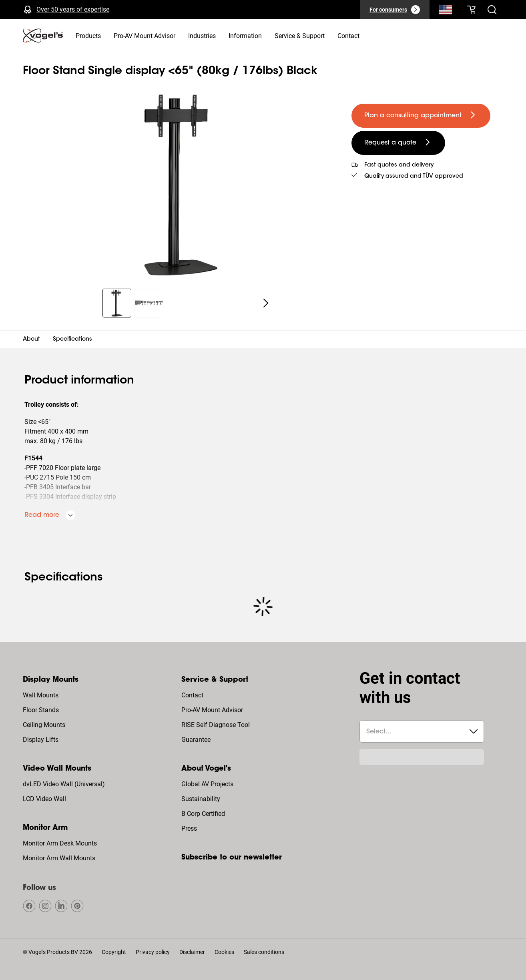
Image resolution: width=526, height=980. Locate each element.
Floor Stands (41, 710)
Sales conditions (264, 952)
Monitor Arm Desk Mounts (60, 843)
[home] (43, 36)
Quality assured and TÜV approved (414, 177)
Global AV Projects (207, 784)
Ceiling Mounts (44, 725)
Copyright (114, 952)
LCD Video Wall (44, 799)
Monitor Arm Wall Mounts (59, 858)
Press (189, 828)
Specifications (72, 339)
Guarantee (196, 740)
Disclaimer (192, 952)
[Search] (446, 11)
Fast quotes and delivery (399, 165)
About (31, 339)
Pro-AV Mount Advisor (212, 710)
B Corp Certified (203, 814)
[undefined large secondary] (398, 143)
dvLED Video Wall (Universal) (64, 784)
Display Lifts (41, 740)
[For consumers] (395, 10)
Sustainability (201, 799)
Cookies (224, 952)
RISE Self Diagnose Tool (216, 725)
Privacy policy (153, 952)
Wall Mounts (41, 695)
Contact (192, 695)
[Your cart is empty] (471, 10)
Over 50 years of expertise (73, 9)
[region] (181, 185)
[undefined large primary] (421, 116)
